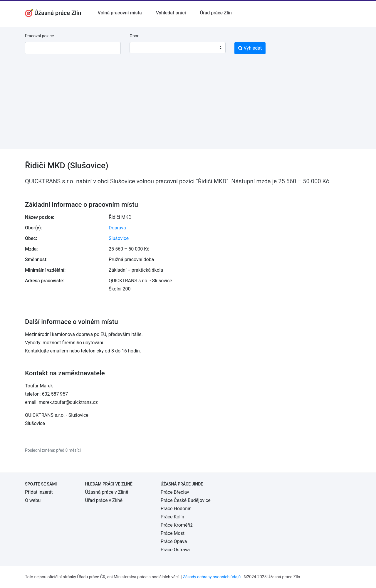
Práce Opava (174, 541)
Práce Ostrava (175, 550)
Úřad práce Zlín (216, 13)
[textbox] (142, 48)
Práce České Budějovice (186, 500)
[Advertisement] (188, 108)
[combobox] (177, 48)
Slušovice (119, 238)
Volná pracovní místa (120, 13)
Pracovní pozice (39, 36)
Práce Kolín (172, 517)
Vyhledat (250, 48)
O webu (33, 500)
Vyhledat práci (171, 13)
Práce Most (173, 533)
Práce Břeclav (175, 492)
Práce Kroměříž (177, 525)
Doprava (117, 228)
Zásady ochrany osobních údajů (212, 577)
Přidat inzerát (39, 492)
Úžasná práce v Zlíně (107, 492)
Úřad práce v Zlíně (104, 500)
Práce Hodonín (176, 509)
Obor (134, 36)
